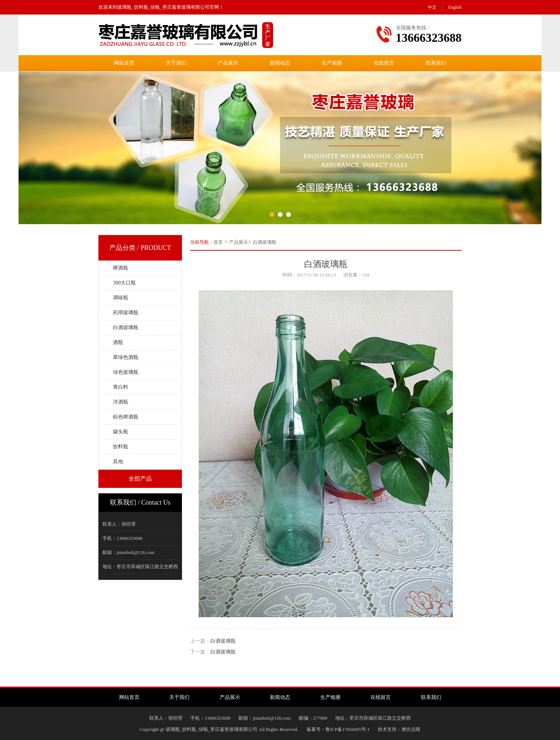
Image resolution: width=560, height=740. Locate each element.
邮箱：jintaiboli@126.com (128, 552)
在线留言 (384, 63)
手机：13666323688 (123, 538)
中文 (432, 7)
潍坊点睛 (411, 729)
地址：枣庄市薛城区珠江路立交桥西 (140, 567)
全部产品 (140, 479)
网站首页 (124, 63)
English (455, 7)
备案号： (316, 729)
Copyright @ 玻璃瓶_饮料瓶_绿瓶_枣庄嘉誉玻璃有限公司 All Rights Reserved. (223, 729)
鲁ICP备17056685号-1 (348, 729)
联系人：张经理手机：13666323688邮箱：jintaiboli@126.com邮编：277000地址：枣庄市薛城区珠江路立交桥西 (280, 718)
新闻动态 (280, 63)
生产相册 (332, 63)
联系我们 (436, 63)
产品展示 (228, 63)
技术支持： (386, 729)
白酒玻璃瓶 (265, 242)
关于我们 (176, 63)
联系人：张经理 (119, 524)
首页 (218, 242)
